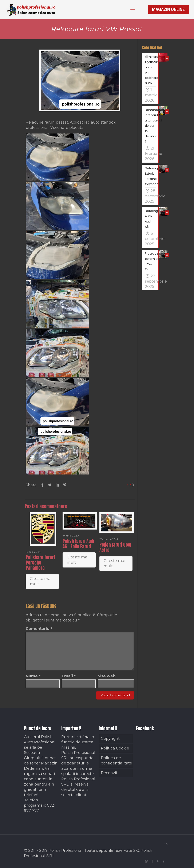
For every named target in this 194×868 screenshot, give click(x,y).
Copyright (110, 739)
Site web (107, 676)
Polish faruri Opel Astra (115, 547)
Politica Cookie (115, 748)
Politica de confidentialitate (116, 761)
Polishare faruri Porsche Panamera (40, 563)
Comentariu (39, 629)
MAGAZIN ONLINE (168, 9)
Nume (33, 676)
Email (69, 676)
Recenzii (109, 773)
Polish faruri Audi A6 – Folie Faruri (78, 544)
